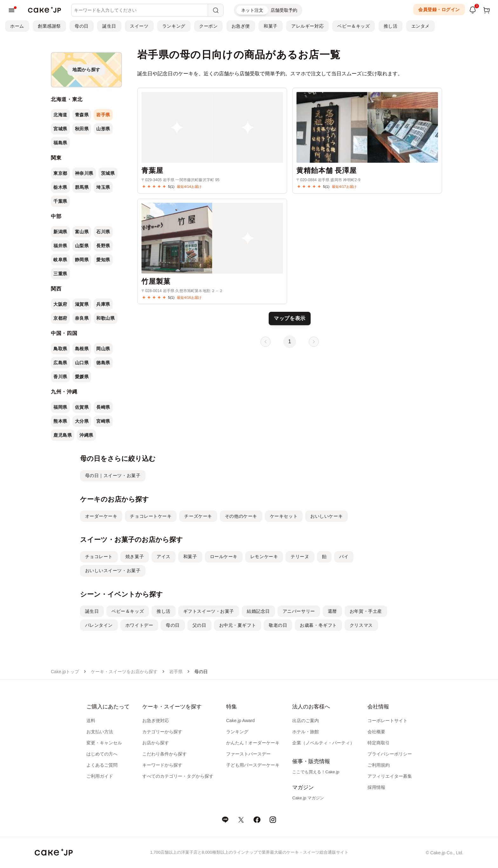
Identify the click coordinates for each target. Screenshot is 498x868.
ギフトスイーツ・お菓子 (209, 611)
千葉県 (60, 201)
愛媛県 (82, 377)
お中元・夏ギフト (238, 625)
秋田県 (82, 129)
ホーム (17, 26)
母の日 (82, 26)
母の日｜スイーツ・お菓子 (113, 475)
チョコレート (99, 557)
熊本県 (60, 421)
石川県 (103, 232)
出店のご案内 (306, 721)
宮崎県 (103, 421)
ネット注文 (252, 10)
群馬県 (82, 187)
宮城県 (60, 129)
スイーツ (139, 26)
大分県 (82, 421)
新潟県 (60, 232)
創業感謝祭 (49, 26)
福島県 (60, 143)
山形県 (103, 129)
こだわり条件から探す (165, 754)
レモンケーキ (264, 557)
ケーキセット (284, 516)
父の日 (199, 625)
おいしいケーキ (326, 516)
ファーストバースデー (248, 754)
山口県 (82, 363)
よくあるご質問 (102, 765)
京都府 (60, 318)
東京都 (60, 173)
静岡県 (82, 260)
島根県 (82, 349)
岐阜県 (60, 260)
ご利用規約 (379, 765)
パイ (344, 557)
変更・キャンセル (104, 743)
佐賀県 (82, 407)
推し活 (391, 26)
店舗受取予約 (284, 10)
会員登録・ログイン (439, 10)
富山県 (82, 232)
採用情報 (376, 787)
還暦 (332, 611)
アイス (164, 557)
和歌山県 (105, 318)
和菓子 (271, 26)
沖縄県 (86, 435)
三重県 (60, 274)
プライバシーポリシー (390, 754)
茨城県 (108, 173)
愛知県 (103, 260)
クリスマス (361, 625)
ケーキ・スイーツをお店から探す (124, 672)
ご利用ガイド (100, 776)
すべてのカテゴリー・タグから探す (178, 776)
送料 (91, 721)
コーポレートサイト (387, 721)
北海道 (60, 115)
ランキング (174, 26)
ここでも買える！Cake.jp (316, 772)
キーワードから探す (162, 765)
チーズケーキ (198, 516)
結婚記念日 (258, 611)
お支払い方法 (100, 732)
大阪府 (60, 304)
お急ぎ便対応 (156, 721)
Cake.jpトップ (65, 672)
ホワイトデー (139, 625)
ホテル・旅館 (306, 732)
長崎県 (103, 407)
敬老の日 (278, 625)
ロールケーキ (224, 557)
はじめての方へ (102, 754)
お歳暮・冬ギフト (318, 625)
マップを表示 (290, 318)
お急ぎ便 (241, 26)
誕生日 (109, 26)
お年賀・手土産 (366, 611)
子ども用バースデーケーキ (253, 765)
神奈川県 (84, 173)
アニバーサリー (299, 611)
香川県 (60, 377)
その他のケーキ (241, 516)
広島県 (60, 363)
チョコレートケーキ (151, 516)
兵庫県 (103, 304)
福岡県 (60, 407)
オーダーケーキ (101, 516)
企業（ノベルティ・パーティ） (323, 743)
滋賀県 (82, 304)
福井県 (60, 246)
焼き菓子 (135, 557)
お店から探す (156, 743)
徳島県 (103, 363)
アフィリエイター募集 (390, 776)
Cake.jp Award (240, 721)
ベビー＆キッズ (353, 26)
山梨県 (82, 246)
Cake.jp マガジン (308, 798)
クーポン (208, 26)
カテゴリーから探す (162, 732)
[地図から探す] (86, 70)
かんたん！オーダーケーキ (253, 743)
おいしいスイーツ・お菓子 (113, 571)
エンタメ (421, 26)
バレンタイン (99, 625)
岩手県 (103, 115)
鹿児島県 (63, 435)
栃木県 (60, 187)
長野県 (103, 246)
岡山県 (103, 349)
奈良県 (82, 318)
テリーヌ (300, 557)
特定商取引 (379, 743)
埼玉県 (103, 187)
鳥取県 (60, 349)
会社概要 (376, 732)
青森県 (82, 115)
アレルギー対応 (307, 26)
